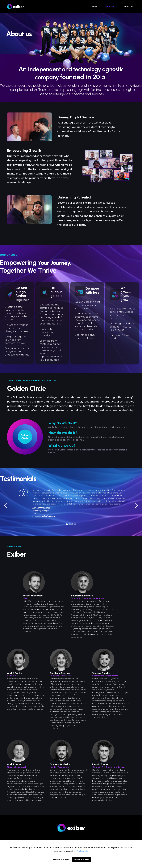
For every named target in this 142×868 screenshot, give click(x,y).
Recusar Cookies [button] (61, 859)
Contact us (128, 7)
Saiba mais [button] (83, 851)
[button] (6, 505)
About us (110, 7)
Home (95, 7)
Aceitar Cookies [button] (81, 859)
